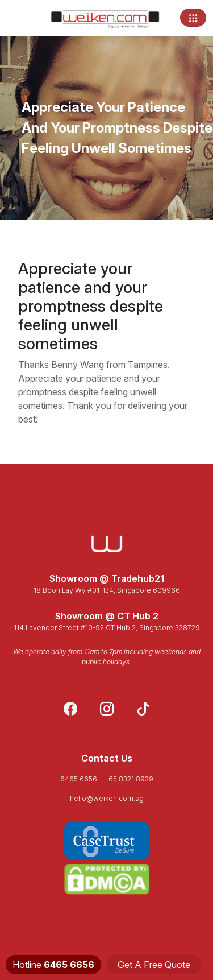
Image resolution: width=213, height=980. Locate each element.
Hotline (53, 965)
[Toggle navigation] (193, 18)
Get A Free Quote (154, 965)
